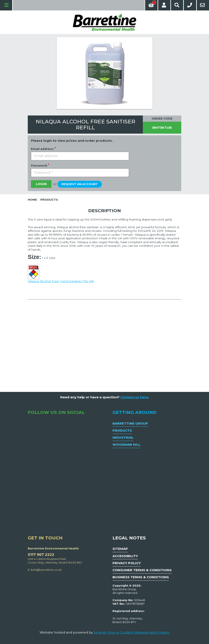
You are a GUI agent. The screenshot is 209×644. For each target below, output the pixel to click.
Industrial (123, 437)
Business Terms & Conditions (141, 577)
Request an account (80, 184)
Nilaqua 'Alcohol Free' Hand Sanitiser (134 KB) (61, 273)
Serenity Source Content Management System (132, 632)
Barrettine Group (130, 423)
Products (49, 200)
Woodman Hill (126, 445)
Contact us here (134, 397)
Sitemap (120, 549)
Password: (39, 165)
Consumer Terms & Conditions (142, 570)
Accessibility (125, 556)
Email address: (42, 149)
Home (32, 200)
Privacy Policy (127, 563)
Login (41, 184)
